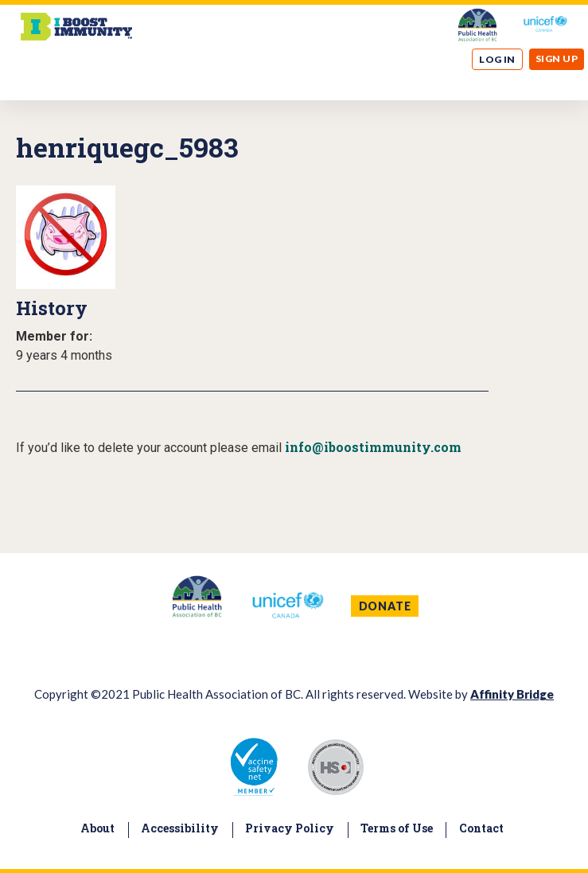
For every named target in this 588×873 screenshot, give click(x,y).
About (97, 828)
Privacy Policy (290, 828)
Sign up (557, 58)
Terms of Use (397, 828)
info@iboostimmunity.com (373, 447)
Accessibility (180, 828)
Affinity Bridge (512, 694)
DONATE (385, 606)
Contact (481, 828)
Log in (497, 59)
